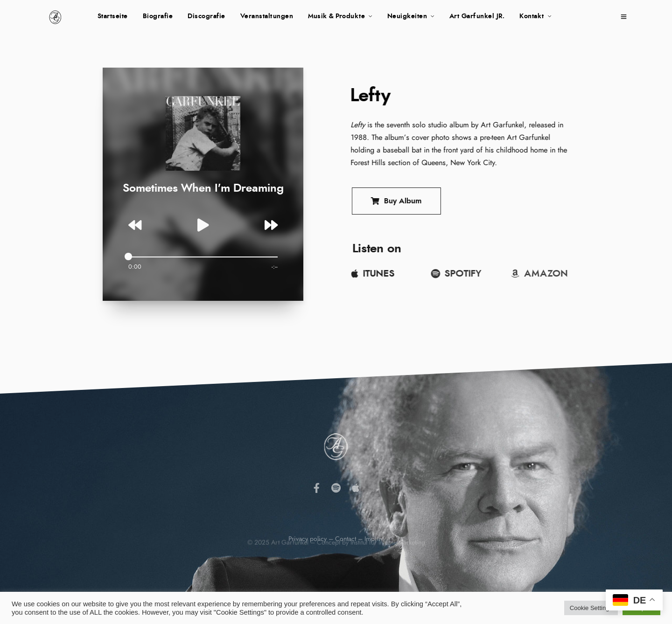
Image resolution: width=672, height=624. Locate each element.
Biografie (158, 16)
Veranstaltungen (267, 16)
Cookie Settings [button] (591, 608)
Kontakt (532, 16)
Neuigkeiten (407, 16)
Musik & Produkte (336, 16)
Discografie (206, 16)
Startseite (113, 16)
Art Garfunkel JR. (477, 16)
